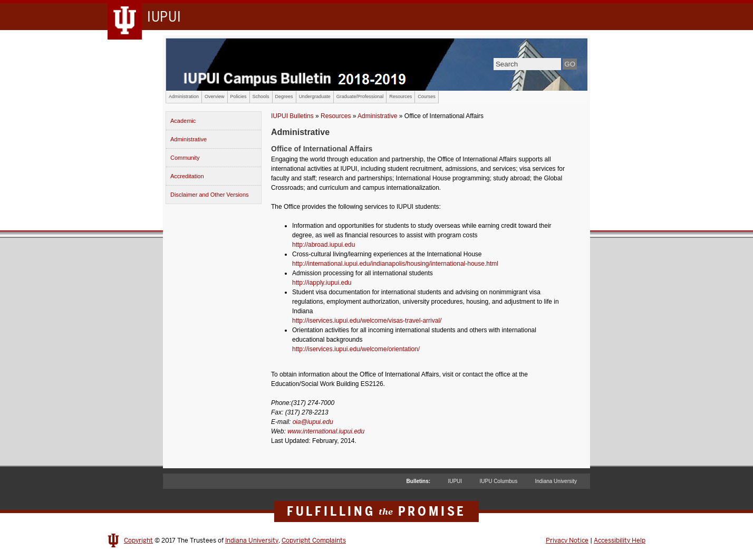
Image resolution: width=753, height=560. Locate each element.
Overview (215, 96)
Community (185, 158)
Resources (400, 96)
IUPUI (455, 481)
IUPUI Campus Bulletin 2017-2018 (376, 64)
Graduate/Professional (360, 96)
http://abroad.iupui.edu (324, 245)
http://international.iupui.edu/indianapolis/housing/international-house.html (395, 264)
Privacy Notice (567, 540)
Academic (183, 121)
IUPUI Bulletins (292, 116)
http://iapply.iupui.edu (322, 283)
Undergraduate (315, 96)
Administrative (189, 139)
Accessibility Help (620, 540)
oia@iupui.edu (313, 422)
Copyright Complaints (314, 540)
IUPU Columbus (498, 481)
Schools (261, 96)
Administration (184, 96)
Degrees (284, 96)
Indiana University (556, 481)
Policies (239, 96)
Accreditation (187, 176)
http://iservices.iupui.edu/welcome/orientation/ (356, 349)
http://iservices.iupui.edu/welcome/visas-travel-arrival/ (367, 321)
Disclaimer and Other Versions (210, 195)
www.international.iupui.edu (326, 431)
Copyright (138, 540)
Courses (427, 96)
